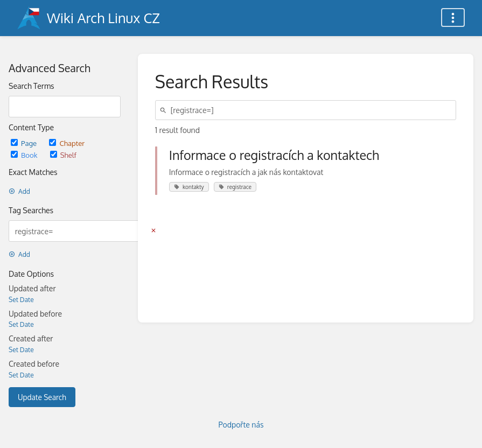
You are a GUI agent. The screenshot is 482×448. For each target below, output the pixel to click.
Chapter (67, 143)
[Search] (165, 110)
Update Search (42, 397)
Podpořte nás (241, 425)
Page (25, 143)
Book (25, 155)
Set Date (21, 300)
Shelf (63, 155)
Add (19, 191)
